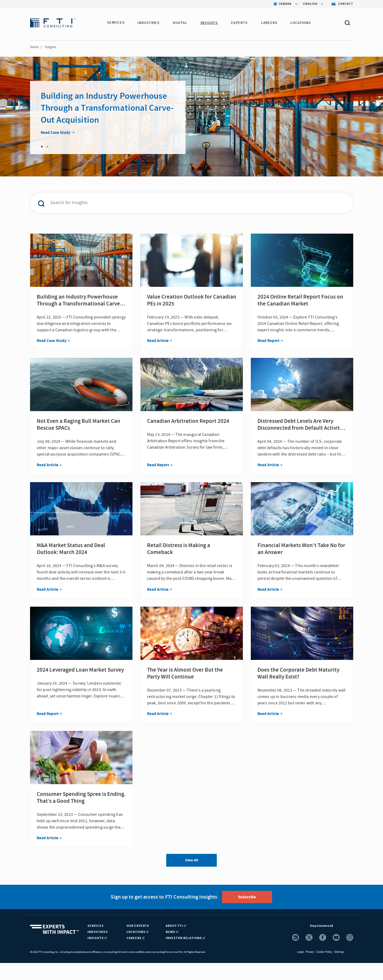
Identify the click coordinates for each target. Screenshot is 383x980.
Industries (149, 23)
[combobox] (180, 203)
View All (192, 877)
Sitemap (339, 969)
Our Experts (138, 943)
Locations (301, 23)
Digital (180, 23)
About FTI (176, 943)
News (172, 949)
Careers (269, 23)
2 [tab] (48, 147)
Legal (300, 969)
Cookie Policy (324, 969)
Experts (240, 23)
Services (116, 23)
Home (34, 47)
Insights (209, 23)
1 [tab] (42, 147)
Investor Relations (185, 955)
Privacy (310, 969)
